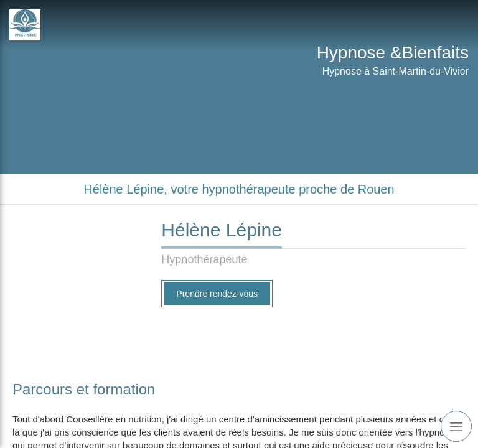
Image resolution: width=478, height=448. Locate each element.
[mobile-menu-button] (456, 426)
